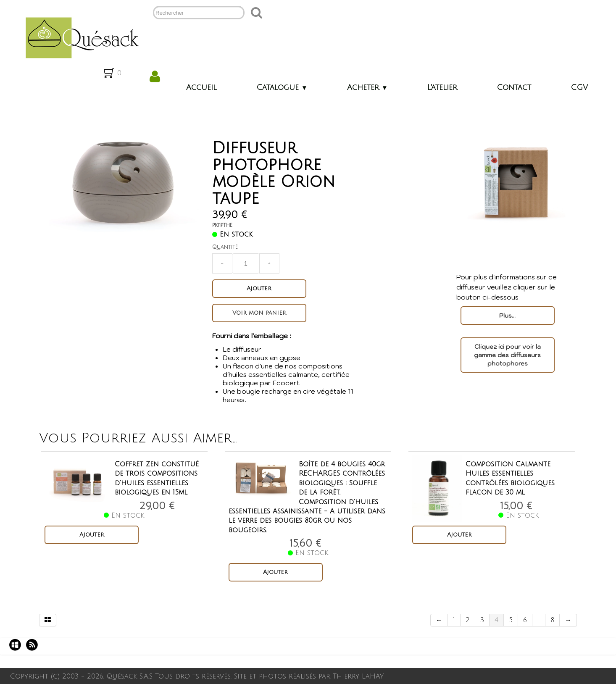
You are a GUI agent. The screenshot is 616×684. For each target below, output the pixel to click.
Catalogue (282, 87)
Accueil (201, 87)
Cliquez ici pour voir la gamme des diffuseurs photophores (507, 355)
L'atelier (442, 87)
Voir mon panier (262, 313)
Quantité (228, 247)
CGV (579, 87)
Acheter (367, 87)
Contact (514, 87)
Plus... (507, 316)
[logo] (79, 37)
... (539, 620)
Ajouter (262, 288)
